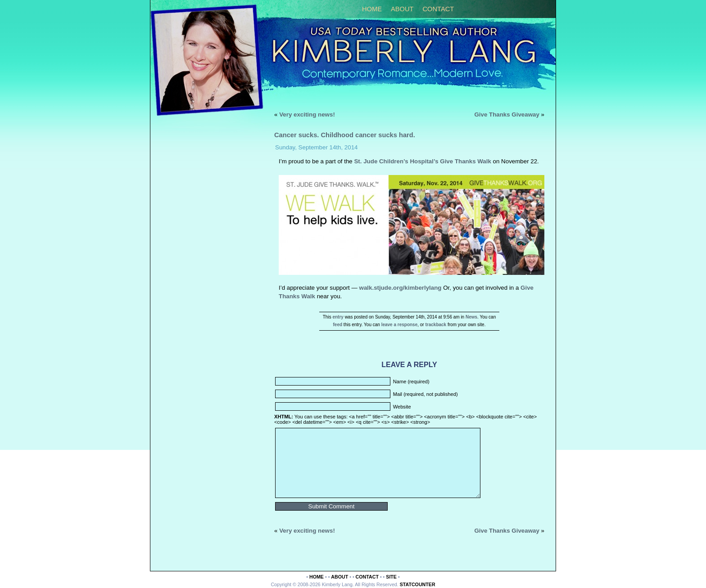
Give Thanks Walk (466, 161)
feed (338, 325)
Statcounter (418, 584)
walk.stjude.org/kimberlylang (401, 288)
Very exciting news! (307, 114)
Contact (438, 9)
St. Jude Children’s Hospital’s (396, 161)
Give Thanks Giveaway (507, 114)
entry (338, 317)
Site (391, 577)
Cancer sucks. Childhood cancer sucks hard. (345, 135)
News (471, 317)
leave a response (400, 325)
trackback (436, 325)
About (402, 9)
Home (372, 9)
